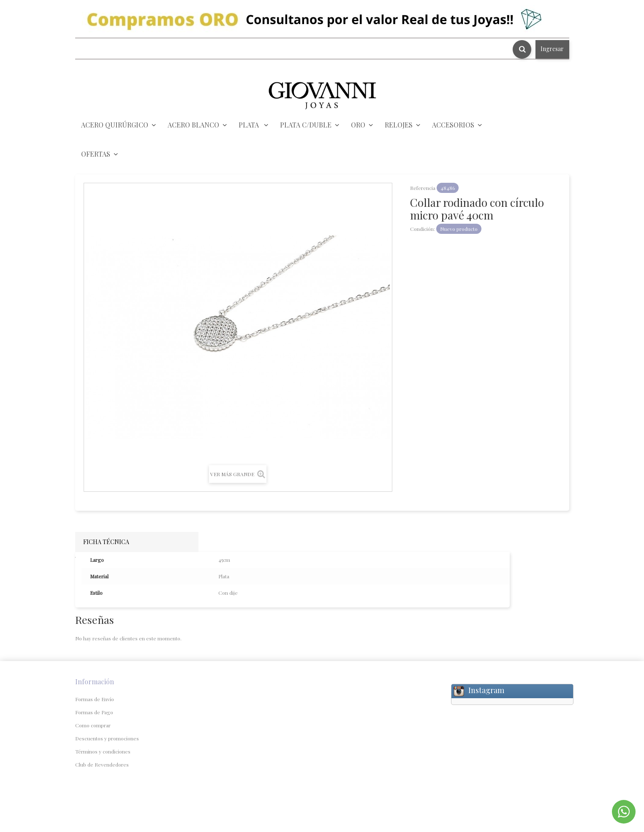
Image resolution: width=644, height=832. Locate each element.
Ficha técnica (106, 542)
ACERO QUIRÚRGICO (115, 125)
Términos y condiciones (103, 751)
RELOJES (399, 125)
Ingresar (552, 49)
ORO (358, 125)
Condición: (423, 229)
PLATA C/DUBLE (306, 125)
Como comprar (93, 725)
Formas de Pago (94, 712)
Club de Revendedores (102, 764)
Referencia (423, 188)
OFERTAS (96, 154)
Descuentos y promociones (107, 738)
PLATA (250, 125)
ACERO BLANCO (193, 125)
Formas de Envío (95, 699)
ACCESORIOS (453, 125)
